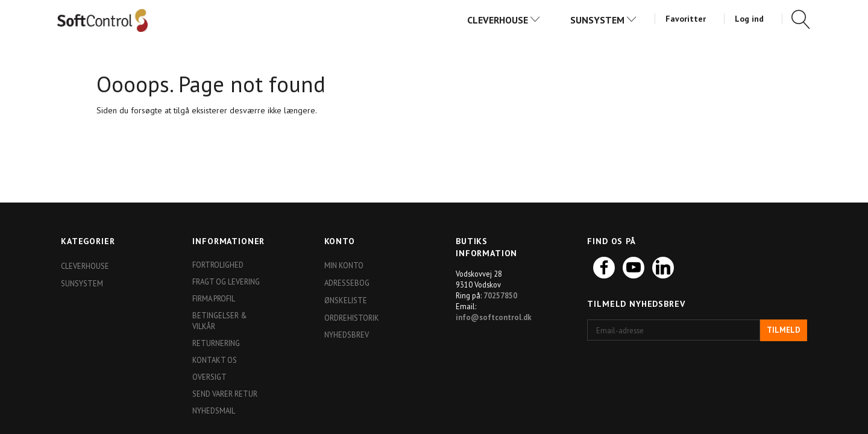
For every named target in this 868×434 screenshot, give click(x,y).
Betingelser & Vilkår (220, 321)
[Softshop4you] (102, 20)
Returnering (216, 343)
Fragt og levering (226, 281)
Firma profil (214, 298)
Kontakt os (215, 360)
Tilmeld (784, 330)
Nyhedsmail (214, 410)
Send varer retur (225, 394)
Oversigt (209, 377)
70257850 (500, 295)
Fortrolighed (218, 265)
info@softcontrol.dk (494, 317)
